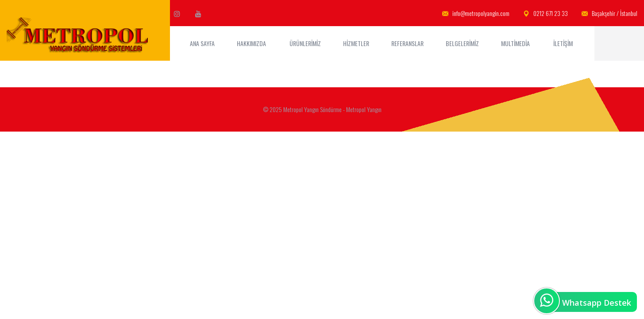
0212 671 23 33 (546, 14)
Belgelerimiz (462, 43)
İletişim (564, 43)
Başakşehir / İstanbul (609, 14)
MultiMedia (516, 43)
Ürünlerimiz (305, 43)
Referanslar (407, 43)
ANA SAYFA (202, 43)
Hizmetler (356, 43)
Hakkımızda (252, 43)
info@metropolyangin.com (476, 14)
